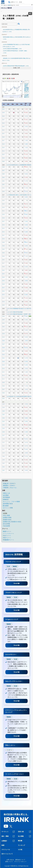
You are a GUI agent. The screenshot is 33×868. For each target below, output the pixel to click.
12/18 (3, 432)
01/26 (3, 348)
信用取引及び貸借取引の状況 (12, 522)
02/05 (3, 320)
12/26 (3, 411)
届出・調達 (8, 836)
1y (17, 82)
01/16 (3, 369)
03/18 (3, 218)
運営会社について (20, 860)
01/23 (3, 351)
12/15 (3, 442)
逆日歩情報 (6, 524)
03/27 (3, 197)
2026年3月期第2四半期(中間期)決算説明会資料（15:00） (16, 66)
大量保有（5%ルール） (10, 488)
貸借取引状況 (7, 520)
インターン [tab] (9, 750)
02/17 (3, 288)
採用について (9, 862)
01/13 (3, 379)
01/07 (3, 389)
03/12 (3, 232)
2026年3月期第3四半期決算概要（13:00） (13, 49)
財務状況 (6, 499)
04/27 (3, 120)
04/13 (3, 154)
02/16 (3, 291)
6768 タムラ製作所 (6, 8)
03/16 (3, 225)
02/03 (3, 327)
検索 (3, 845)
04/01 (3, 184)
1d (7, 82)
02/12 (3, 298)
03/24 (3, 207)
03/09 (3, 242)
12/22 (3, 425)
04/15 (3, 147)
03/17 (3, 221)
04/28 (3, 116)
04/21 (3, 133)
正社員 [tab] (8, 566)
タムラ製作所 (8, 5)
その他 (20, 850)
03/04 (3, 253)
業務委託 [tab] (15, 566)
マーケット (8, 832)
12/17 (3, 435)
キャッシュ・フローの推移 (11, 502)
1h (6, 82)
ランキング (21, 845)
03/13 (3, 228)
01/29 (3, 337)
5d (9, 82)
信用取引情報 (7, 518)
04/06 (3, 174)
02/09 (3, 305)
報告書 (20, 841)
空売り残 (25, 832)
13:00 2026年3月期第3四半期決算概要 (15, 312)
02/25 (3, 270)
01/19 (3, 365)
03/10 (3, 239)
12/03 (3, 470)
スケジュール (6, 850)
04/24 (3, 123)
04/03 (3, 177)
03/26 (3, 200)
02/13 (3, 295)
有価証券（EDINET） (10, 483)
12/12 (3, 446)
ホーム (3, 5)
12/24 (3, 418)
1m (12, 82)
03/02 (3, 260)
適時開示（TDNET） (9, 486)
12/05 (3, 463)
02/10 (3, 302)
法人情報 (25, 836)
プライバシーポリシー (20, 862)
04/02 (3, 181)
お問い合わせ (10, 860)
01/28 (3, 341)
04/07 (3, 170)
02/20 (3, 277)
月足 (13, 78)
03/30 (3, 191)
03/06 (3, 246)
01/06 (3, 393)
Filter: (24, 82)
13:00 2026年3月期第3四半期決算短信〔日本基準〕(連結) (19, 314)
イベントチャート (9, 534)
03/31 (3, 188)
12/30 (3, 404)
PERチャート (7, 536)
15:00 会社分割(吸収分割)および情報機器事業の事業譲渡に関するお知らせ (26, 88)
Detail (16, 583)
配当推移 (6, 506)
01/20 (3, 361)
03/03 (3, 256)
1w (10, 82)
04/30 (3, 113)
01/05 (3, 398)
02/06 (3, 316)
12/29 (3, 407)
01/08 (3, 386)
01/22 (3, 355)
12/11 (3, 449)
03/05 (3, 249)
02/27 (3, 263)
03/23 (3, 211)
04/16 (3, 144)
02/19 (3, 281)
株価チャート (7, 531)
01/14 (3, 375)
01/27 (3, 344)
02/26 (3, 267)
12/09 (3, 456)
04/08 (3, 167)
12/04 (3, 467)
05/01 (3, 109)
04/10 (3, 158)
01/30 (3, 334)
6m (15, 82)
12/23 (3, 421)
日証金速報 (6, 526)
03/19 (3, 214)
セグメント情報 (8, 508)
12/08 (3, 460)
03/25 (3, 204)
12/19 (3, 428)
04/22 (3, 130)
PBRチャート (7, 538)
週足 (8, 78)
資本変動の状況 (8, 504)
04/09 (3, 161)
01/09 (3, 382)
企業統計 (8, 841)
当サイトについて (7, 854)
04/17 (3, 140)
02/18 (3, 284)
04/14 (3, 151)
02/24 (3, 274)
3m (14, 82)
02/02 (3, 330)
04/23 (3, 127)
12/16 (3, 439)
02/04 (3, 323)
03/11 (3, 235)
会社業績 (6, 495)
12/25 (3, 414)
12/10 (3, 453)
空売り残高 (6, 515)
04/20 (3, 137)
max (19, 82)
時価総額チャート (9, 540)
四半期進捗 (6, 497)
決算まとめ (6, 493)
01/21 (3, 358)
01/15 (3, 372)
